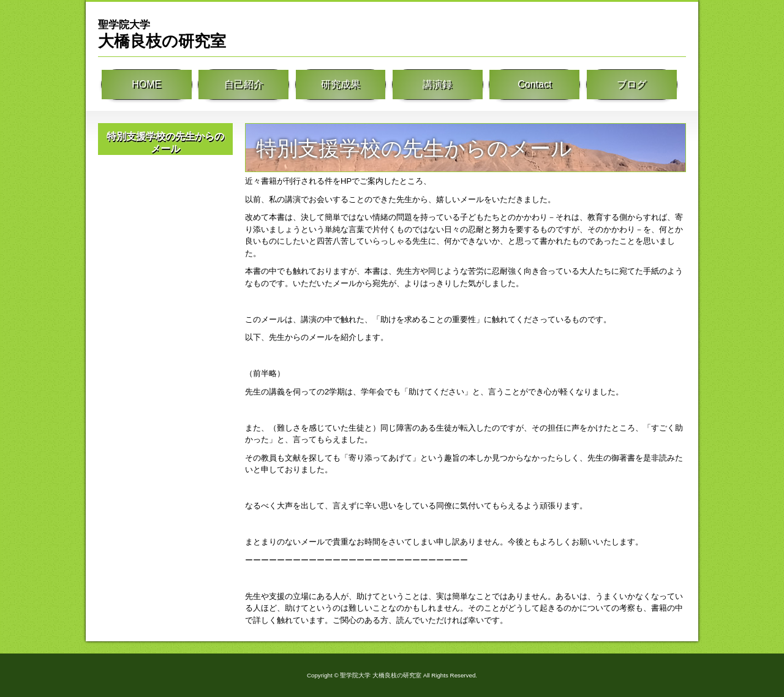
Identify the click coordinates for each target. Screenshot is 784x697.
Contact (535, 86)
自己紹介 (244, 86)
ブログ (631, 86)
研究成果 (341, 86)
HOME (146, 86)
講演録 (437, 86)
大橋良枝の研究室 (162, 34)
